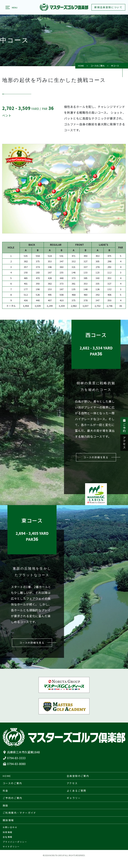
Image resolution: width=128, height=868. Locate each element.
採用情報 (8, 832)
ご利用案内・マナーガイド (20, 813)
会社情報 (8, 837)
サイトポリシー (11, 846)
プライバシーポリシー (15, 842)
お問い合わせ (10, 827)
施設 (6, 805)
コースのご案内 (97, 66)
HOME (81, 66)
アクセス (124, 443)
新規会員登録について (108, 7)
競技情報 (8, 820)
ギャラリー (74, 798)
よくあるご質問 (77, 791)
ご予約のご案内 (13, 798)
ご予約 (124, 426)
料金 (6, 791)
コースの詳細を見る (96, 457)
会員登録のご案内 (78, 776)
